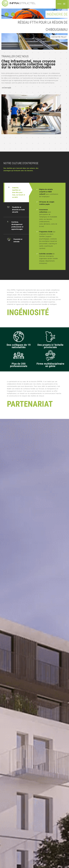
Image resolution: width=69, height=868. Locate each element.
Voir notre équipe (7, 88)
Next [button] (62, 114)
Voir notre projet (59, 37)
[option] (34, 25)
